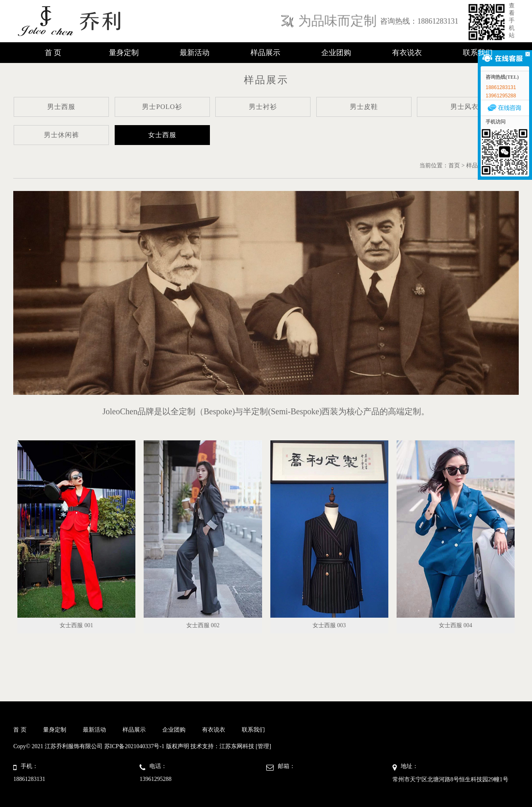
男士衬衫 (263, 107)
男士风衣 (465, 107)
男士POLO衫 (162, 107)
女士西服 (162, 135)
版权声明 (178, 746)
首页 (454, 166)
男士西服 (61, 107)
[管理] (264, 746)
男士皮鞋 (364, 107)
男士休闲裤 (61, 135)
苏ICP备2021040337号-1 (134, 746)
